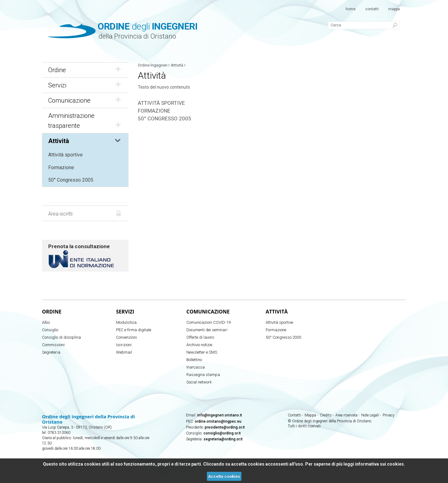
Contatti (372, 9)
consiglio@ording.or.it (222, 433)
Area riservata (346, 415)
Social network (199, 382)
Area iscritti (60, 214)
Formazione (61, 167)
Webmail (124, 352)
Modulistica (126, 322)
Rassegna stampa (203, 375)
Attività (85, 141)
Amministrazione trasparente (85, 121)
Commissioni (53, 345)
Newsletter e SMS (202, 352)
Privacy (389, 415)
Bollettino (194, 360)
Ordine (85, 70)
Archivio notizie (199, 345)
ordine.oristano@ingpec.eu (218, 421)
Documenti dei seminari (207, 330)
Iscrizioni (124, 345)
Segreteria (51, 352)
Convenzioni (126, 337)
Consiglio (50, 330)
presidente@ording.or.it (225, 427)
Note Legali (370, 415)
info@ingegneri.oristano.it (220, 415)
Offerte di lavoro (200, 337)
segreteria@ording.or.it (223, 439)
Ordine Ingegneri (153, 65)
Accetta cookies (224, 476)
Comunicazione (85, 100)
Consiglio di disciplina (61, 337)
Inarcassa (196, 367)
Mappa (394, 9)
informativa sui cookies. (380, 464)
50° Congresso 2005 (71, 180)
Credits (326, 415)
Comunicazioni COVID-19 (208, 322)
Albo (46, 322)
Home (351, 9)
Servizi (85, 85)
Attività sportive (65, 155)
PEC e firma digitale (134, 330)
